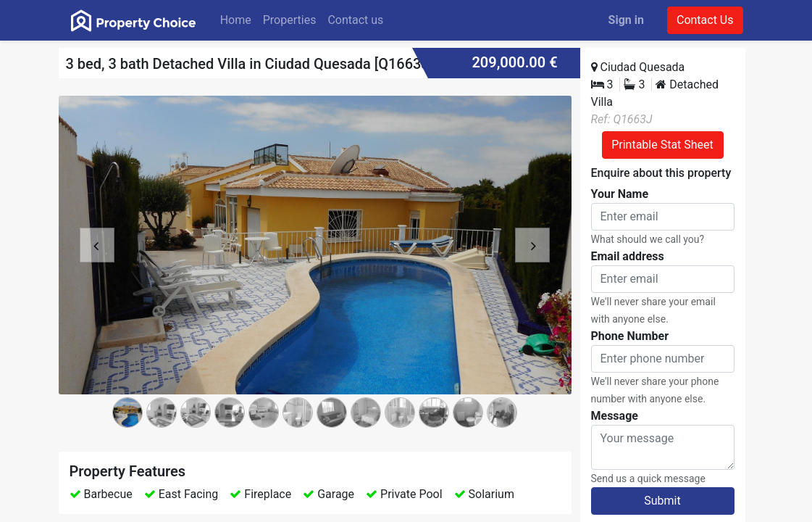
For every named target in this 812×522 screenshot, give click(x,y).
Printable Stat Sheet (662, 145)
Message (615, 416)
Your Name (620, 194)
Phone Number (630, 336)
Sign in (626, 20)
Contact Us (705, 20)
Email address (628, 256)
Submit (662, 501)
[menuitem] (236, 20)
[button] (97, 268)
